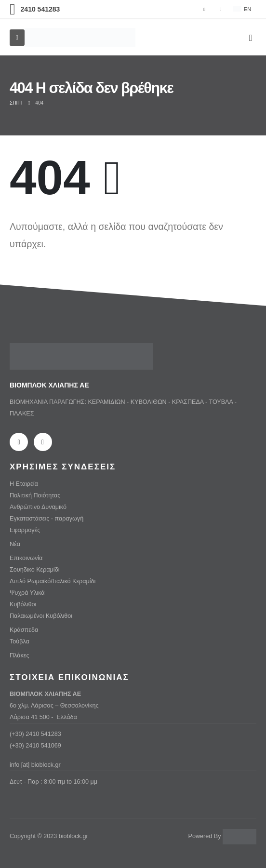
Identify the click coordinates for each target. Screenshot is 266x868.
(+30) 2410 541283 (35, 734)
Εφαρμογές (25, 530)
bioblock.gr (73, 836)
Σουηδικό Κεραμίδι (34, 570)
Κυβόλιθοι (23, 604)
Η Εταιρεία (24, 484)
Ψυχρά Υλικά (27, 593)
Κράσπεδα (24, 630)
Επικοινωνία (26, 558)
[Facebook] (204, 9)
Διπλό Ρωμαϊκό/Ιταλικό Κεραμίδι (53, 581)
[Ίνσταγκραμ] (221, 9)
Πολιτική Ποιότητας (35, 495)
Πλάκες (19, 655)
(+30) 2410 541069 (35, 746)
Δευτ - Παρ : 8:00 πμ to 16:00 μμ (53, 782)
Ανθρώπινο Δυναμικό (38, 507)
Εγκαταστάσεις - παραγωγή (47, 519)
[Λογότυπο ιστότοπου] (80, 37)
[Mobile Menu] (17, 38)
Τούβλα (20, 641)
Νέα (15, 544)
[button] (251, 38)
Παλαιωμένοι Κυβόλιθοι (41, 616)
